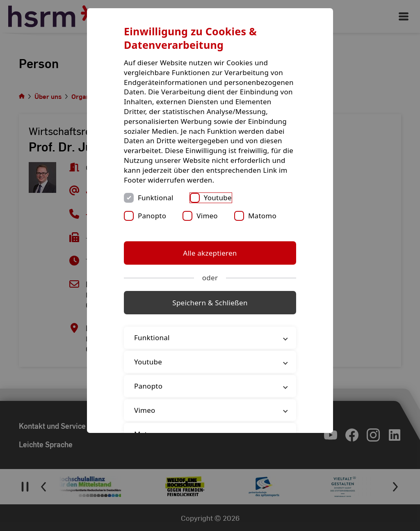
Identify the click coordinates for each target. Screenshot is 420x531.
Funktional (156, 198)
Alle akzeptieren (210, 253)
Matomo (262, 216)
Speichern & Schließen (210, 303)
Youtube (218, 198)
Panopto (152, 216)
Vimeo (207, 216)
